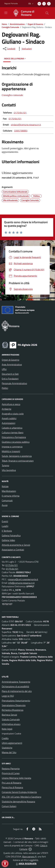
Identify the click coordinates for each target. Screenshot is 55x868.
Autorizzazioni (9, 423)
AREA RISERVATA (26, 864)
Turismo (5, 465)
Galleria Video (8, 540)
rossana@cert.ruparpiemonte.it (23, 579)
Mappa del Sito (9, 752)
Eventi (5, 521)
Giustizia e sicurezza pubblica (16, 442)
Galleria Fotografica (11, 535)
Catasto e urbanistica (12, 428)
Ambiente (7, 409)
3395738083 (21, 131)
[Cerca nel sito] (47, 13)
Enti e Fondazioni (10, 379)
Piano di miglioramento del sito (17, 691)
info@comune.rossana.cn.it (21, 583)
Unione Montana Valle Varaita (16, 778)
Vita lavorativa (9, 470)
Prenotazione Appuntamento (16, 701)
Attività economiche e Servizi (16, 545)
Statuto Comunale (11, 719)
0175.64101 (12, 565)
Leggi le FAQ (8, 696)
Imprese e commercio (12, 447)
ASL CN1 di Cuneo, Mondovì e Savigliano (21, 797)
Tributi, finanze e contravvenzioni (18, 461)
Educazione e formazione (14, 437)
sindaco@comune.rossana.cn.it (26, 125)
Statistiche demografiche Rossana (18, 801)
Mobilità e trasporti (11, 451)
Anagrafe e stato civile (13, 414)
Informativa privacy (11, 724)
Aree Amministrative (12, 364)
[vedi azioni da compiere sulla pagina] (24, 49)
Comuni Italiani (9, 806)
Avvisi (5, 505)
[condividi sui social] (9, 49)
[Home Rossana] (26, 13)
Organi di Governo (35, 24)
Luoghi (5, 526)
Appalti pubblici (9, 418)
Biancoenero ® (29, 857)
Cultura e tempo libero (13, 432)
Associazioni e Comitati (13, 550)
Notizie (5, 486)
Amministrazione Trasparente (16, 682)
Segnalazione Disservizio (14, 705)
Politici (5, 388)
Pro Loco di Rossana (12, 783)
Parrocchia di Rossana (12, 787)
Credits (5, 738)
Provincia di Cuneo (11, 773)
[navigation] (6, 13)
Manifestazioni (9, 491)
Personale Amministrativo (14, 383)
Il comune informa (11, 496)
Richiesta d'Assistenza (13, 710)
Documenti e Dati (10, 374)
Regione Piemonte (11, 769)
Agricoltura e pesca (11, 404)
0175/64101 (20, 113)
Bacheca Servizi (9, 715)
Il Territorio (7, 531)
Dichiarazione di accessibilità (15, 686)
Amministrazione (17, 24)
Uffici (4, 369)
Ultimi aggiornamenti (12, 743)
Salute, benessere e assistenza (17, 456)
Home (4, 24)
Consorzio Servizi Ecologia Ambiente (19, 792)
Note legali (7, 729)
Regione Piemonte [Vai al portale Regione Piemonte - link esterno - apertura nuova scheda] (11, 4)
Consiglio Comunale (10, 27)
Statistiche (7, 748)
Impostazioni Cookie (11, 734)
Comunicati (7, 500)
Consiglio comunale (12, 95)
